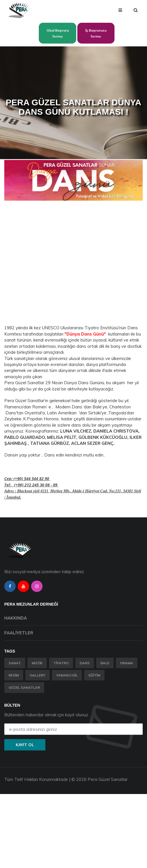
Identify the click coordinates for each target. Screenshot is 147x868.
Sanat (15, 663)
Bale (105, 663)
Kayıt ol (25, 745)
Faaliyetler (19, 633)
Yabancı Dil (67, 675)
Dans (85, 663)
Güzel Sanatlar (24, 687)
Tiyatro (61, 663)
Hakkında (16, 618)
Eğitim (94, 675)
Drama (127, 663)
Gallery (38, 675)
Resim (14, 675)
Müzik (37, 663)
